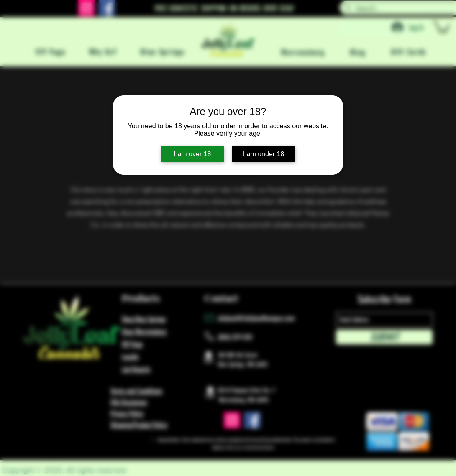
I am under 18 (264, 154)
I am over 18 (193, 154)
